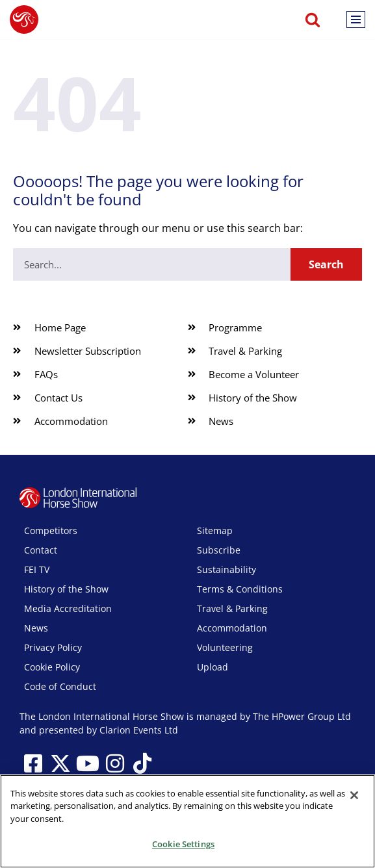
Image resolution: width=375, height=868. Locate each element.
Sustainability (226, 569)
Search (326, 264)
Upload (213, 667)
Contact (41, 550)
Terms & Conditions (240, 589)
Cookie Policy (52, 667)
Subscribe (219, 550)
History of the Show (66, 589)
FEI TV (37, 569)
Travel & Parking (232, 608)
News (36, 628)
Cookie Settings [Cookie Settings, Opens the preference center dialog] (183, 844)
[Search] (313, 19)
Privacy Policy (53, 647)
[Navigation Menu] (356, 19)
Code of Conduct (60, 686)
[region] (187, 821)
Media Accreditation (68, 608)
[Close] (354, 795)
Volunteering (225, 647)
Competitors (51, 530)
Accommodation (232, 628)
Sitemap (215, 530)
